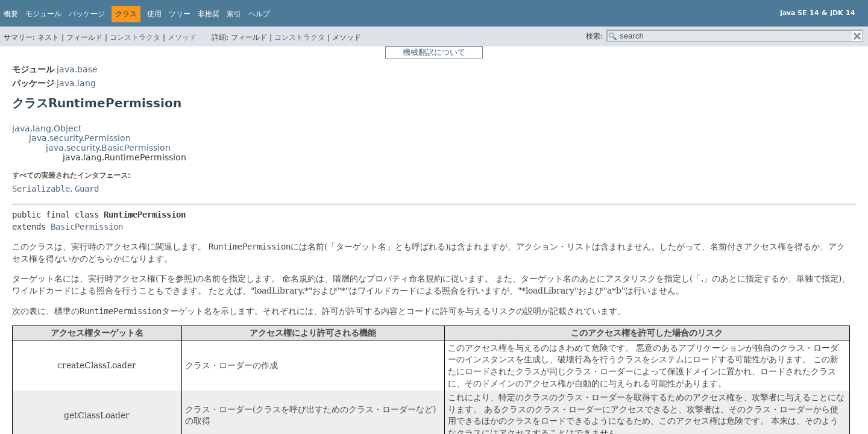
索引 (234, 14)
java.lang (76, 83)
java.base (77, 69)
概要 (11, 14)
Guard (87, 189)
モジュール (43, 14)
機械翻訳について (434, 52)
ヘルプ (259, 14)
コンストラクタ (135, 37)
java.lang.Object (47, 128)
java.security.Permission (80, 138)
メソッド (182, 37)
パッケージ (87, 14)
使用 (154, 14)
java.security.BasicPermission (108, 148)
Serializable (41, 189)
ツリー (180, 14)
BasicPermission (87, 227)
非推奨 (209, 14)
